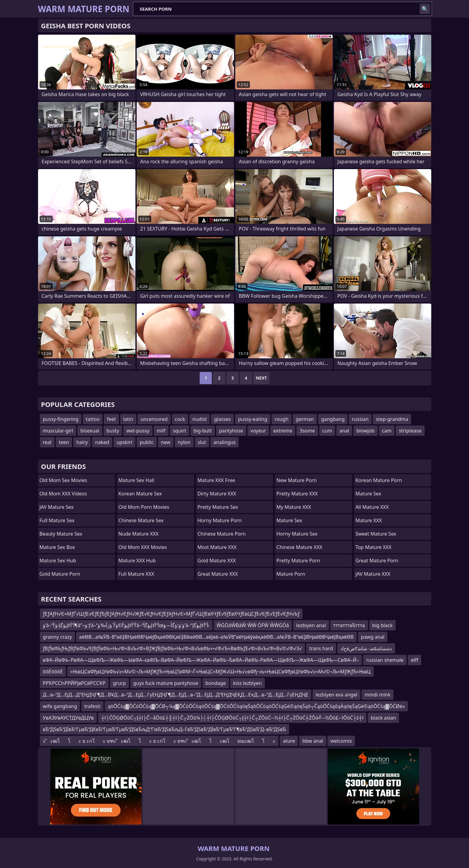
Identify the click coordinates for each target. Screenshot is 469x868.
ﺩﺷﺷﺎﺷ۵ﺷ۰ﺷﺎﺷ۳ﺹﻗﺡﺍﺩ (366, 648)
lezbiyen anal (311, 625)
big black (382, 625)
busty (113, 431)
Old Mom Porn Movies (144, 507)
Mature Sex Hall (136, 480)
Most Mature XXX (217, 547)
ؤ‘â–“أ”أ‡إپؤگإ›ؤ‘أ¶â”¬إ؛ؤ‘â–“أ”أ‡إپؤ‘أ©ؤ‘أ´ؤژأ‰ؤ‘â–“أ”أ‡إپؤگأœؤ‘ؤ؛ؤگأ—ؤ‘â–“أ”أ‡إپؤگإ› (126, 625)
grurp (119, 683)
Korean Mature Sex (140, 494)
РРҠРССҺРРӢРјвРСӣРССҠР (74, 683)
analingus (224, 442)
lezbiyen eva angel (337, 695)
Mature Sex (289, 520)
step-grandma (392, 419)
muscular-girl (58, 431)
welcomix (341, 741)
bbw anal (313, 741)
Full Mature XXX (136, 574)
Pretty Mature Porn (298, 561)
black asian (383, 718)
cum (327, 431)
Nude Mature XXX (138, 534)
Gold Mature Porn (60, 574)
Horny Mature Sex (297, 534)
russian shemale (385, 660)
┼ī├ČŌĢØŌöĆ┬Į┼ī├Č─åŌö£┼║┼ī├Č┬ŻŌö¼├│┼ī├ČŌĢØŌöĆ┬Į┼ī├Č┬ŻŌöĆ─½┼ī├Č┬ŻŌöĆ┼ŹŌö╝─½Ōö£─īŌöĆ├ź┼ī (232, 718)
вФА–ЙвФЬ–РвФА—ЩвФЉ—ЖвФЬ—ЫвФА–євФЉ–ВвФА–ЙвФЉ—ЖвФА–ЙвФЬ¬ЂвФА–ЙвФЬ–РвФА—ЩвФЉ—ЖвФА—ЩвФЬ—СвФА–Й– (201, 660)
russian (360, 419)
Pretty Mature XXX (297, 494)
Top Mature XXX (373, 547)
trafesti (92, 706)
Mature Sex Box (57, 547)
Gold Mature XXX (217, 561)
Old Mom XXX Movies (143, 547)
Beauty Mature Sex (61, 534)
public (147, 442)
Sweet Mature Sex (376, 534)
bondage (216, 683)
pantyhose (231, 431)
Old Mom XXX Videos (63, 494)
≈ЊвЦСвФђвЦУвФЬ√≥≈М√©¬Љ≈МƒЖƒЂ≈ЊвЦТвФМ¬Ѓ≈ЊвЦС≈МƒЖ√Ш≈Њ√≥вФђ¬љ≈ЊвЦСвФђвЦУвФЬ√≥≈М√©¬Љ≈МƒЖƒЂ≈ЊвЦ (220, 672)
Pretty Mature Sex (218, 507)
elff (415, 660)
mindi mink (378, 695)
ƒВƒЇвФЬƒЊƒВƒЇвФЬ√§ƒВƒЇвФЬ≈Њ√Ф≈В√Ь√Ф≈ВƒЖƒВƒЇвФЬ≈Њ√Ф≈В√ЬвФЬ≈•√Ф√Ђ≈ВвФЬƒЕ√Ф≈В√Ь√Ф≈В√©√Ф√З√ (173, 648)
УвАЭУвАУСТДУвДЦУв (68, 718)
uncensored (154, 419)
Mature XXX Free (216, 480)
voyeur (258, 431)
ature (289, 741)
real (47, 442)
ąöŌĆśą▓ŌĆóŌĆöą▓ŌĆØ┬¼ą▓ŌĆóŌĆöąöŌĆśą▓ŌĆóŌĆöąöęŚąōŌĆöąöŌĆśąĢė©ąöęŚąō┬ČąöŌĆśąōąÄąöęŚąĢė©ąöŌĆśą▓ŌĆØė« (256, 706)
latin (128, 419)
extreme (283, 431)
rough (282, 419)
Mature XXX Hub (137, 561)
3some (307, 431)
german (305, 419)
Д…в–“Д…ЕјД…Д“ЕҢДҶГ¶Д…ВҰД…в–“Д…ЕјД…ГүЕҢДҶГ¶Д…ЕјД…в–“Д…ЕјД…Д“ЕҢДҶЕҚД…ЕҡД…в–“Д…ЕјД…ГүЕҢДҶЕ (176, 695)
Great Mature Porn (377, 561)
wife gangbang (60, 706)
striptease (410, 431)
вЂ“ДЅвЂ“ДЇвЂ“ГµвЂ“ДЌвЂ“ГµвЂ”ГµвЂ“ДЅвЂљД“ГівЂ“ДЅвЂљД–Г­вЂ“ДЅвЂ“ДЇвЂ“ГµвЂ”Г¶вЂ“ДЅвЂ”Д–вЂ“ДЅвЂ (164, 729)
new (166, 442)
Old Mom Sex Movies (63, 480)
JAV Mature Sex (57, 507)
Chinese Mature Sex (141, 520)
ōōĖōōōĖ (53, 672)
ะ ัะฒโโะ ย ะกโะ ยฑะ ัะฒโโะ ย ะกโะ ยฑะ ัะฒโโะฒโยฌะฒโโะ (159, 741)
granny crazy (58, 637)
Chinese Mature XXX (299, 547)
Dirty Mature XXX (217, 494)
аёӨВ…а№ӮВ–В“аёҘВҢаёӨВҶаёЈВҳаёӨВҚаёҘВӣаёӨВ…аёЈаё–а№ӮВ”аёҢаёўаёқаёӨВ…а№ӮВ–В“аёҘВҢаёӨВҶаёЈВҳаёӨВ (216, 637)
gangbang (333, 419)
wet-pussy (138, 431)
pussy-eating (253, 419)
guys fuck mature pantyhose (166, 683)
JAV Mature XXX (373, 574)
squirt (180, 431)
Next (261, 378)
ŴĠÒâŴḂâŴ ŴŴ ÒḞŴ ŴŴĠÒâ (253, 625)
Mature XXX (369, 520)
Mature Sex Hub (58, 561)
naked (102, 442)
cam (387, 431)
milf (161, 431)
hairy (82, 442)
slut (202, 442)
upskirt (124, 442)
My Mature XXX (294, 507)
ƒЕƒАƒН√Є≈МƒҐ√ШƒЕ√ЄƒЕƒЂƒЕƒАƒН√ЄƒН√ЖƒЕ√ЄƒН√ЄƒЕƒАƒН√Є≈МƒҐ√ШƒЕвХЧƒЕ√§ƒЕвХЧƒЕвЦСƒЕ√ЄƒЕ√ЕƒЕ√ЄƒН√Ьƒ (171, 614)
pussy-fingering (61, 419)
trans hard (321, 648)
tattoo (93, 419)
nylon (184, 442)
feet (111, 419)
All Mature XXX (372, 507)
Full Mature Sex (57, 520)
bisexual (90, 431)
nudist (199, 419)
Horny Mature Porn (220, 520)
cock (180, 419)
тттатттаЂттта (349, 625)
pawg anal (373, 637)
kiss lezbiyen (247, 683)
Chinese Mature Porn (222, 534)
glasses (222, 419)
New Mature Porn (296, 480)
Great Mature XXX (218, 574)
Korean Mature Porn (379, 480)
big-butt (203, 431)
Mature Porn (291, 574)
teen (64, 442)
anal (344, 431)
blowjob (366, 431)
